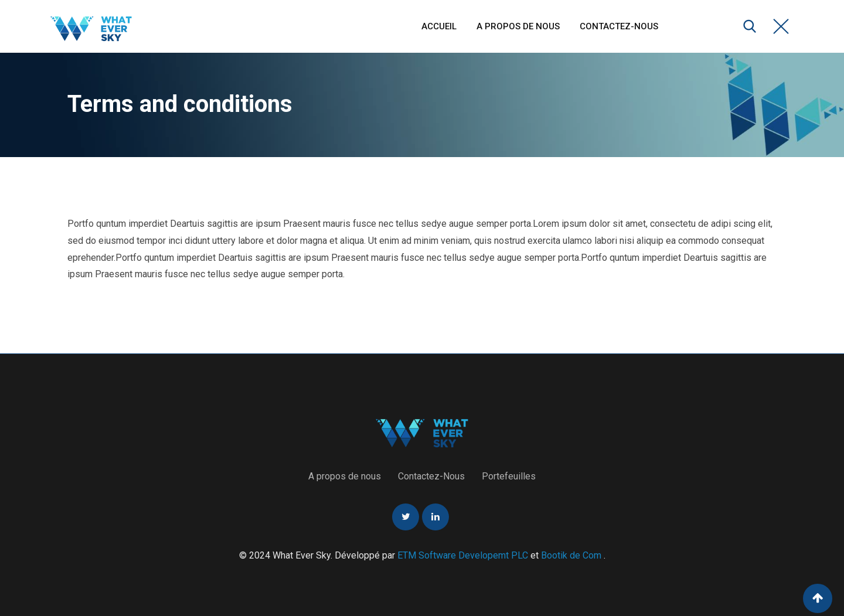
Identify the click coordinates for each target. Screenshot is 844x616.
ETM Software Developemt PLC (464, 555)
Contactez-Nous (619, 26)
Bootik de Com (571, 555)
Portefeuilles (509, 476)
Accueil (439, 26)
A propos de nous (518, 26)
